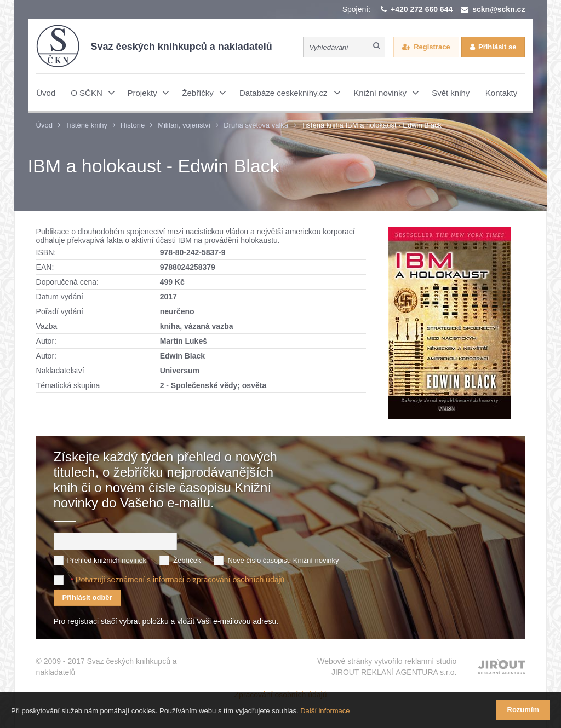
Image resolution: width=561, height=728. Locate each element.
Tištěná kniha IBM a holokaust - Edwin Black (371, 125)
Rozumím (523, 710)
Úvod (44, 125)
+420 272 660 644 (422, 9)
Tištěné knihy (87, 125)
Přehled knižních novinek (107, 560)
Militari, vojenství (184, 125)
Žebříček (187, 560)
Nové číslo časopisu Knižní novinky (283, 560)
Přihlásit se (497, 47)
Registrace (432, 47)
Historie (133, 125)
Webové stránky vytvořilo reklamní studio (387, 667)
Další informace (325, 711)
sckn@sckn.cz (499, 9)
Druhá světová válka (256, 125)
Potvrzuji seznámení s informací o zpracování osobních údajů (180, 580)
